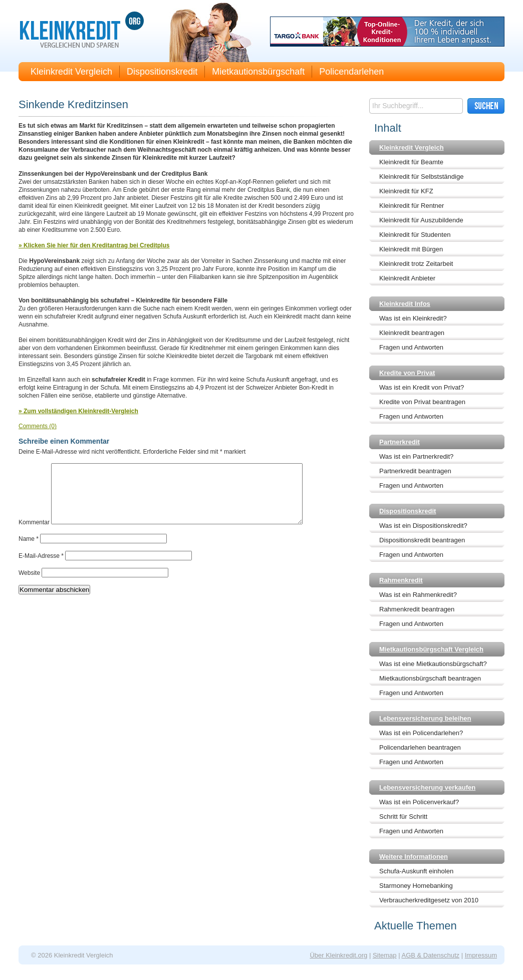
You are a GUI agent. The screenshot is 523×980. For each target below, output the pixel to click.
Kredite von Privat (407, 373)
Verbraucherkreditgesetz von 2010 (429, 900)
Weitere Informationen (414, 857)
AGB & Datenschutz (430, 955)
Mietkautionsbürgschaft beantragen (430, 678)
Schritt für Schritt (403, 816)
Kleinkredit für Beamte (411, 162)
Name (29, 551)
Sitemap (385, 955)
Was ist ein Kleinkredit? (413, 318)
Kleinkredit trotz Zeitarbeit (416, 264)
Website (29, 585)
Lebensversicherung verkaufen (427, 787)
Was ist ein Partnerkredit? (416, 456)
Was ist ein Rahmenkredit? (418, 595)
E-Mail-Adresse (41, 568)
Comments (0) (38, 426)
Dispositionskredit (162, 72)
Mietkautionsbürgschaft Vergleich (431, 649)
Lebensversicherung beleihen (425, 718)
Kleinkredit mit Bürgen (411, 249)
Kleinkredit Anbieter (407, 278)
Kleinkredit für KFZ (406, 191)
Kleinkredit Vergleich (71, 72)
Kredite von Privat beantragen (422, 402)
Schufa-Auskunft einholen (416, 871)
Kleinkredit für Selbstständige (421, 177)
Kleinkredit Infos (405, 304)
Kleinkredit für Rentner (412, 206)
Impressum (481, 955)
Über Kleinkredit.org (338, 955)
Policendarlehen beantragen (420, 747)
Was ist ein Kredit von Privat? (422, 387)
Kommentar (34, 534)
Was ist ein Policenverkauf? (419, 802)
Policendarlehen (351, 72)
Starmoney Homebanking (416, 886)
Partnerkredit (400, 442)
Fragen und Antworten (411, 347)
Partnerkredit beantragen (415, 471)
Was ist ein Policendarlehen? (421, 733)
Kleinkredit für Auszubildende (421, 220)
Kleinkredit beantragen (412, 333)
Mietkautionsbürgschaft (258, 72)
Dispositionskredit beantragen (422, 540)
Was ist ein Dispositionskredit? (423, 526)
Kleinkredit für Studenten (415, 235)
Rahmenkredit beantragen (417, 609)
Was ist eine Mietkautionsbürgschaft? (433, 664)
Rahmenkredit (401, 580)
